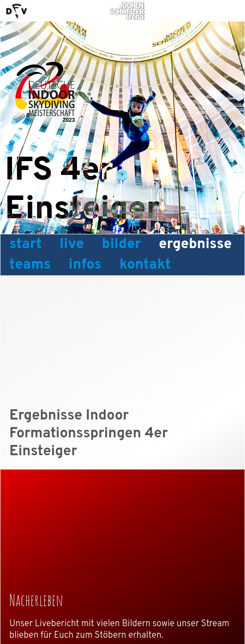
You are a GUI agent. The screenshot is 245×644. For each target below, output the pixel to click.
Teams (30, 265)
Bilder (122, 245)
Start (26, 245)
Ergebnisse (196, 245)
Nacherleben (36, 600)
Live (72, 245)
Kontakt (145, 265)
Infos (85, 265)
